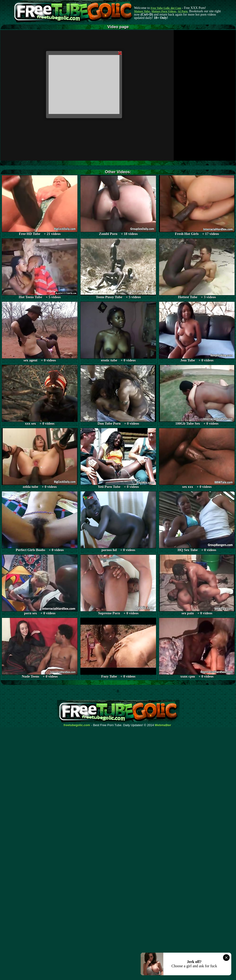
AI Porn (183, 11)
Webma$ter (163, 725)
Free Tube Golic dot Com (166, 8)
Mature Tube (142, 11)
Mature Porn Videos (164, 11)
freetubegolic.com (77, 725)
